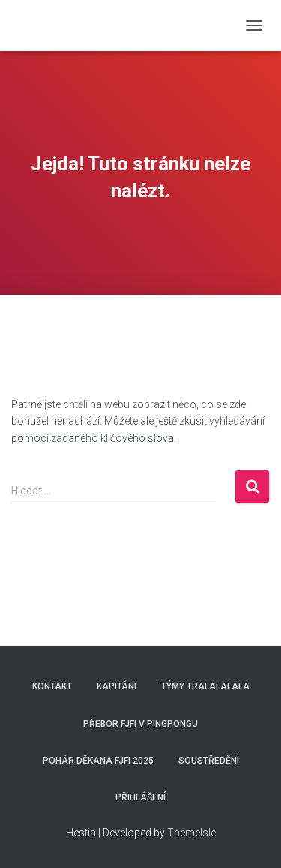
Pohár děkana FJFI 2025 (98, 761)
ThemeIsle (191, 833)
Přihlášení (140, 797)
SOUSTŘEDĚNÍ (209, 761)
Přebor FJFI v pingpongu (140, 724)
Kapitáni (117, 686)
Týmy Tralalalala (205, 686)
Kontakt (52, 686)
